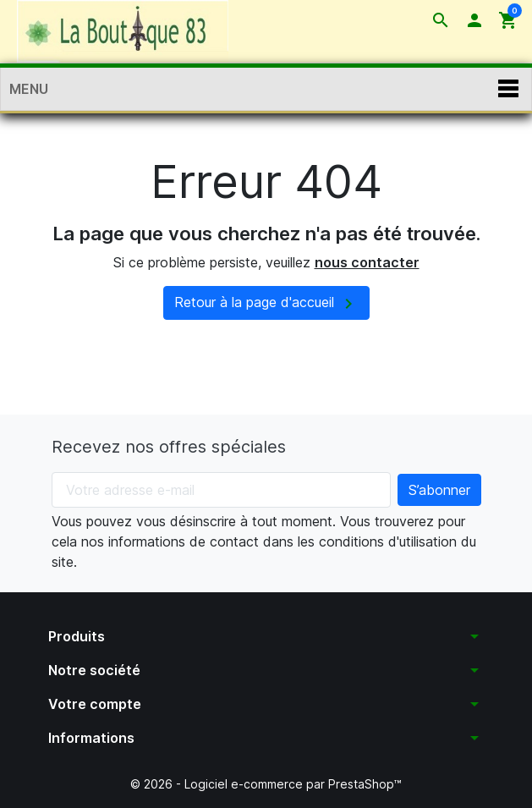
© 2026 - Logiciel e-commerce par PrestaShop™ (266, 784)
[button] (441, 20)
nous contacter (367, 262)
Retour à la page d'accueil (266, 304)
